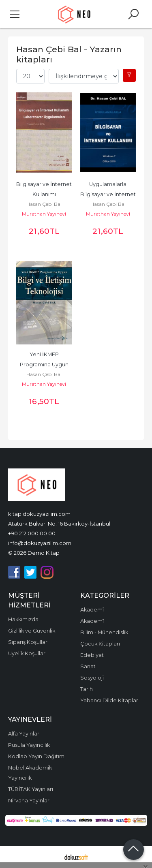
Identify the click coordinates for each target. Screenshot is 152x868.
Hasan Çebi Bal (44, 204)
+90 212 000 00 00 (32, 533)
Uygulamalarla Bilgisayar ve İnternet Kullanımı (109, 194)
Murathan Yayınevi (44, 214)
